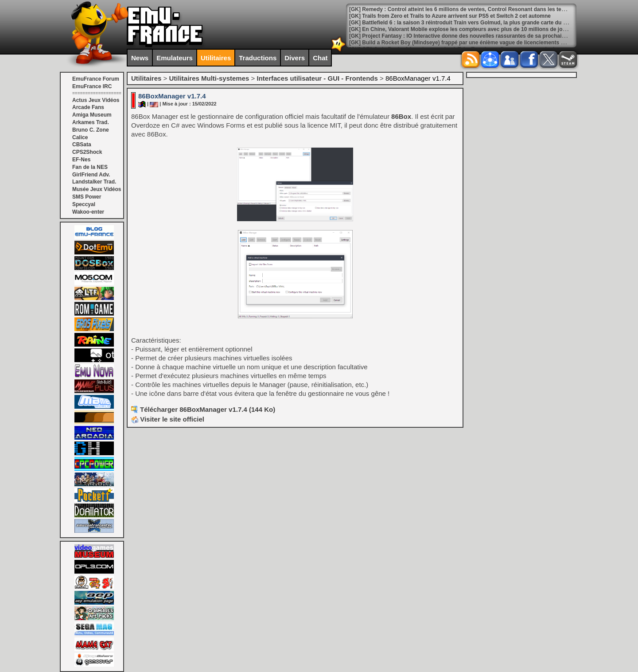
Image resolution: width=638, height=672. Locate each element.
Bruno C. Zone (91, 130)
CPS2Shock (87, 152)
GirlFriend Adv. (91, 175)
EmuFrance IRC (92, 86)
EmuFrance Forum (96, 79)
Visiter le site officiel (168, 419)
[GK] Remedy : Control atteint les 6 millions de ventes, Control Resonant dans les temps (461, 9)
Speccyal (84, 204)
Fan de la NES (90, 167)
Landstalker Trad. (94, 182)
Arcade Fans (88, 107)
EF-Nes (81, 160)
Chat (320, 58)
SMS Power (87, 197)
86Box (401, 116)
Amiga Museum (92, 115)
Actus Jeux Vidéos (96, 100)
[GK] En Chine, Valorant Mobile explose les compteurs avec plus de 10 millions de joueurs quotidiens (477, 29)
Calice (80, 137)
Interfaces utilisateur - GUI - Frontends (317, 78)
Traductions (258, 58)
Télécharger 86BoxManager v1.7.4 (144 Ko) (208, 409)
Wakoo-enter (88, 212)
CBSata (82, 145)
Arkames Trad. (91, 122)
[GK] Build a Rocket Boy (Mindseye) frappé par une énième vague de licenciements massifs (465, 43)
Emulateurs (175, 58)
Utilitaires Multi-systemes (209, 78)
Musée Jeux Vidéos (97, 189)
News (140, 58)
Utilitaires (216, 58)
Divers (295, 58)
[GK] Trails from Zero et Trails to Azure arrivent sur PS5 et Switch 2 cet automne (450, 16)
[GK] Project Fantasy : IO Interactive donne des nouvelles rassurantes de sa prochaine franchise (471, 36)
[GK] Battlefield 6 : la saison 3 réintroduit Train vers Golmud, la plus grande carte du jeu (460, 23)
